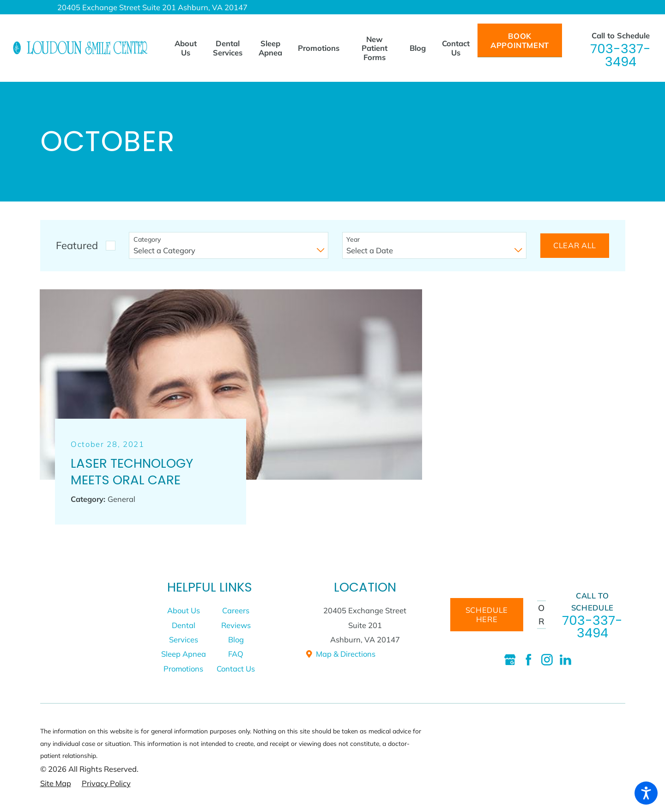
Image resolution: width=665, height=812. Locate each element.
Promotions (183, 669)
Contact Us (236, 669)
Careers (236, 610)
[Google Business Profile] (510, 660)
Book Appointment (520, 40)
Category (147, 240)
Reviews (236, 625)
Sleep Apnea (184, 654)
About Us (184, 610)
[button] (646, 793)
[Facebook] (529, 660)
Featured (77, 245)
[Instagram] (547, 660)
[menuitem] (190, 48)
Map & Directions (340, 654)
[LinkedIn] (565, 660)
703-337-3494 (620, 55)
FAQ (236, 654)
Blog (236, 639)
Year (353, 240)
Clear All (575, 245)
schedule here (487, 614)
